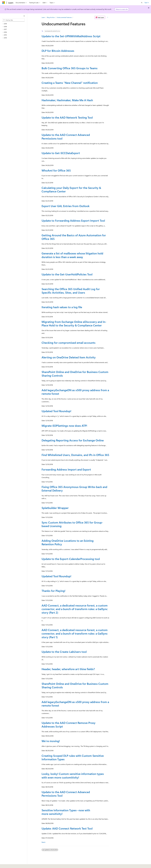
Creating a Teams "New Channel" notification (70, 83)
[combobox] (14, 20)
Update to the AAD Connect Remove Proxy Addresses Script (69, 724)
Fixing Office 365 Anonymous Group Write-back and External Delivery (74, 489)
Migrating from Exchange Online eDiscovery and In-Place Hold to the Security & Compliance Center (74, 323)
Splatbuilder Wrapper (55, 508)
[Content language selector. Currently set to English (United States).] (11, 865)
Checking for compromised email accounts (69, 343)
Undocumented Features (64, 17)
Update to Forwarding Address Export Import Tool (73, 220)
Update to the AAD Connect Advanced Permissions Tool (66, 794)
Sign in (147, 3)
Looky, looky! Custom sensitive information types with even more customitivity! (73, 775)
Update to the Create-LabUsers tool (64, 652)
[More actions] (108, 17)
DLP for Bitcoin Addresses (58, 51)
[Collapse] (24, 16)
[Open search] (142, 3)
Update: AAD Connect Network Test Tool (67, 828)
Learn (43, 17)
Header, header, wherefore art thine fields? (68, 669)
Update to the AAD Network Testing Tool (67, 117)
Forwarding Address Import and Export (66, 469)
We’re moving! (51, 741)
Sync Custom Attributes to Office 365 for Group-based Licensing (72, 524)
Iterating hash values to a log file (62, 307)
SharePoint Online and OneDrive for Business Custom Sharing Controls (75, 374)
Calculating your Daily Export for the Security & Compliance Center (71, 189)
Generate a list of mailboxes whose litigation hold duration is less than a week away (72, 255)
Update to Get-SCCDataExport (61, 153)
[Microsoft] (4, 3)
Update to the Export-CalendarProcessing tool (71, 559)
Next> (44, 842)
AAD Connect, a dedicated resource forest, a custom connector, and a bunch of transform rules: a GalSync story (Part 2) (75, 609)
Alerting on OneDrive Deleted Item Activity (69, 357)
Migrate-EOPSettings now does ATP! (64, 426)
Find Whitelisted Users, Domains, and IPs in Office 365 (75, 455)
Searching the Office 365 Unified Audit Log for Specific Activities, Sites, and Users (71, 291)
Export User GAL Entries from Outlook (66, 206)
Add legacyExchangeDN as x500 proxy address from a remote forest (75, 392)
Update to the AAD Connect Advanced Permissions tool (66, 137)
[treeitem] (14, 24)
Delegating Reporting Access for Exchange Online (73, 440)
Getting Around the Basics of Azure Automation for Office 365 (74, 237)
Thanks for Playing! (53, 591)
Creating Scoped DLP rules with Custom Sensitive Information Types (73, 757)
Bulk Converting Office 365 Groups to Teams (70, 68)
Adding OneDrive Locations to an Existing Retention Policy (68, 542)
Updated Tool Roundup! (56, 411)
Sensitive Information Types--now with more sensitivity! (66, 812)
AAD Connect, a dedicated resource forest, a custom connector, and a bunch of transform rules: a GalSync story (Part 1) (75, 633)
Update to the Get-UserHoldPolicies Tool (67, 274)
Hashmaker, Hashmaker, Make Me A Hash (67, 100)
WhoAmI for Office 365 (56, 170)
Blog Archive (51, 17)
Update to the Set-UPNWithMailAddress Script (71, 36)
